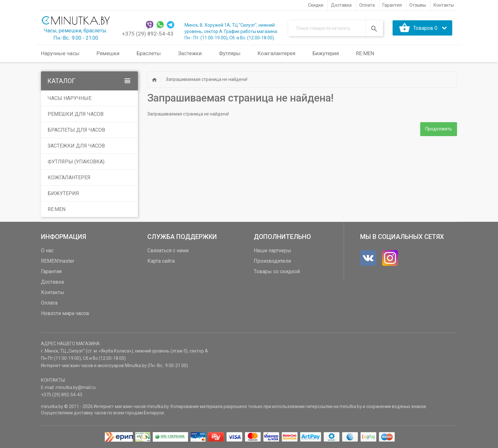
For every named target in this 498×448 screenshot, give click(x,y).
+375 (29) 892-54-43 (148, 34)
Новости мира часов (65, 313)
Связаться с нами (168, 250)
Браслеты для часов (76, 130)
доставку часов (90, 413)
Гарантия (51, 271)
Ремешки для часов (76, 114)
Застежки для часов (76, 146)
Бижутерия (63, 193)
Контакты (53, 292)
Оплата (49, 303)
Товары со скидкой (277, 271)
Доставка (52, 282)
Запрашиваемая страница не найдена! (207, 79)
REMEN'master (58, 261)
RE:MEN (365, 53)
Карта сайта (161, 261)
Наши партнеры (273, 250)
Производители (272, 261)
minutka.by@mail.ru (76, 387)
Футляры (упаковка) (76, 162)
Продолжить (439, 129)
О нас (47, 250)
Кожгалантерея (69, 178)
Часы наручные (70, 98)
